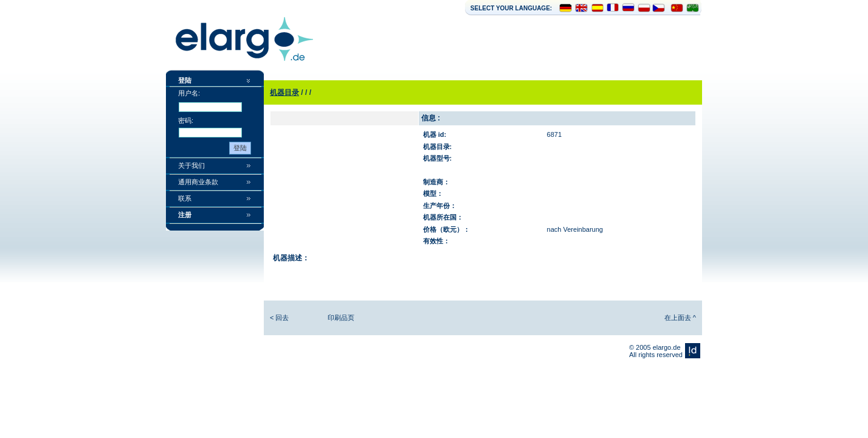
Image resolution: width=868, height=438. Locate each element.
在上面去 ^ (680, 318)
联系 (185, 198)
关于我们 (191, 165)
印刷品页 (341, 318)
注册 (185, 215)
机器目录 (284, 92)
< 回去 (279, 318)
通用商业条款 (198, 182)
